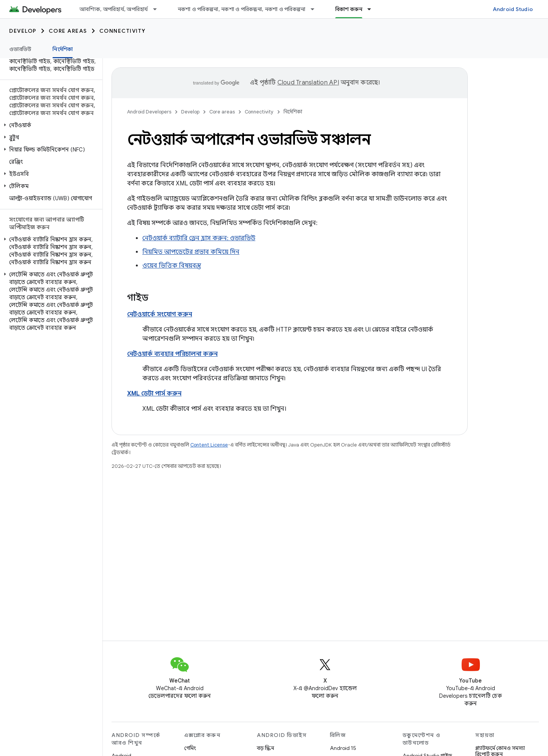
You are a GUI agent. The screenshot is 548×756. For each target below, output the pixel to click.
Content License (209, 445)
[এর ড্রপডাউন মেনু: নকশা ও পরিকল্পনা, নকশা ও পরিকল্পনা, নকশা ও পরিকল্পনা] (316, 9)
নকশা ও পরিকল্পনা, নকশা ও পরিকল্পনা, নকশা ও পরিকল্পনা (242, 9)
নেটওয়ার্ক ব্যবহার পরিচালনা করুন (172, 354)
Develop (23, 31)
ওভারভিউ (20, 49)
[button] (50, 125)
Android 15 (343, 748)
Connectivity (123, 31)
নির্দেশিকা (293, 112)
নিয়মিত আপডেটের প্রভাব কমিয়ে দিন (191, 252)
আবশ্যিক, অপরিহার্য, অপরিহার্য (114, 9)
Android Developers (149, 112)
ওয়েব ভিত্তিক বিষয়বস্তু (172, 266)
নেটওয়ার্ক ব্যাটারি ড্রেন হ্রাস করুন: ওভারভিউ (199, 238)
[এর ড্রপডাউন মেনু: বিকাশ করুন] (373, 9)
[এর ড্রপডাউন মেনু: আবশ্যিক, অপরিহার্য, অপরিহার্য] (158, 9)
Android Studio (513, 9)
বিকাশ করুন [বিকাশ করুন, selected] (349, 9)
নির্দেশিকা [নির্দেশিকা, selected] (63, 49)
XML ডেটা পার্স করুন (154, 394)
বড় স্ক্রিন (265, 748)
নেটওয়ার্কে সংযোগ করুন (160, 314)
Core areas (68, 31)
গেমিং (190, 748)
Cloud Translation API (308, 83)
